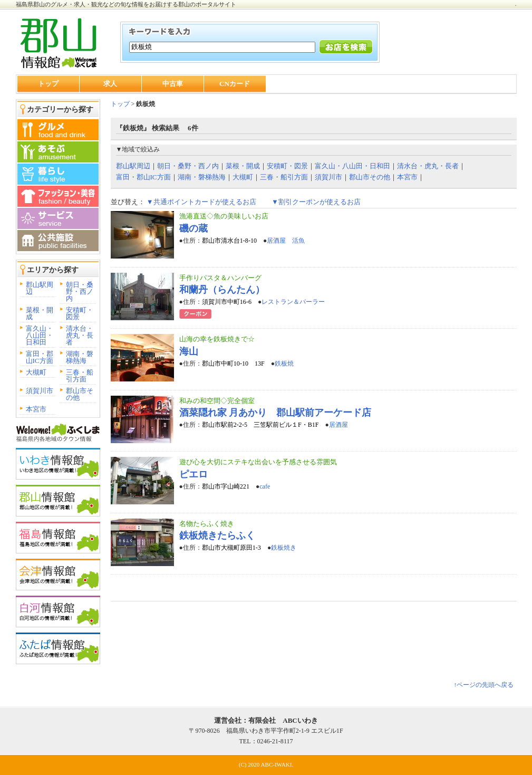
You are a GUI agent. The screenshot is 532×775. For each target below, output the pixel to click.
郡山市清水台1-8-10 (229, 241)
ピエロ (194, 474)
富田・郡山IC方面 (40, 357)
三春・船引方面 (80, 376)
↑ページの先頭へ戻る (483, 685)
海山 (189, 351)
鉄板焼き (284, 548)
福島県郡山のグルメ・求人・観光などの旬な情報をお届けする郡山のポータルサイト (126, 4)
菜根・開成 (40, 313)
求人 (110, 84)
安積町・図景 (80, 313)
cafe (265, 486)
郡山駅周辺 (40, 288)
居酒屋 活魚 (286, 241)
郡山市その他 (80, 394)
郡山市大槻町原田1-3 (231, 548)
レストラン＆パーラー (293, 302)
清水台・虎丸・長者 (80, 335)
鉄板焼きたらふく (217, 535)
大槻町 (36, 372)
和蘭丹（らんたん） (222, 290)
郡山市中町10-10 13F (233, 363)
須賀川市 (40, 391)
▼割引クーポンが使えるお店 (316, 202)
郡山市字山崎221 (226, 486)
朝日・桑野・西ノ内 (80, 291)
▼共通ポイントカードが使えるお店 (201, 202)
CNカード (235, 84)
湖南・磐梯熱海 (80, 357)
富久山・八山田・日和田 (40, 335)
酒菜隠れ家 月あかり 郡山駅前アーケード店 (275, 413)
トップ (48, 84)
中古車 (173, 84)
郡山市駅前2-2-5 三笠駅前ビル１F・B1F (260, 425)
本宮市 (36, 409)
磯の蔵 (194, 228)
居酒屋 (338, 425)
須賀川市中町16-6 (227, 302)
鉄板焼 (284, 363)
